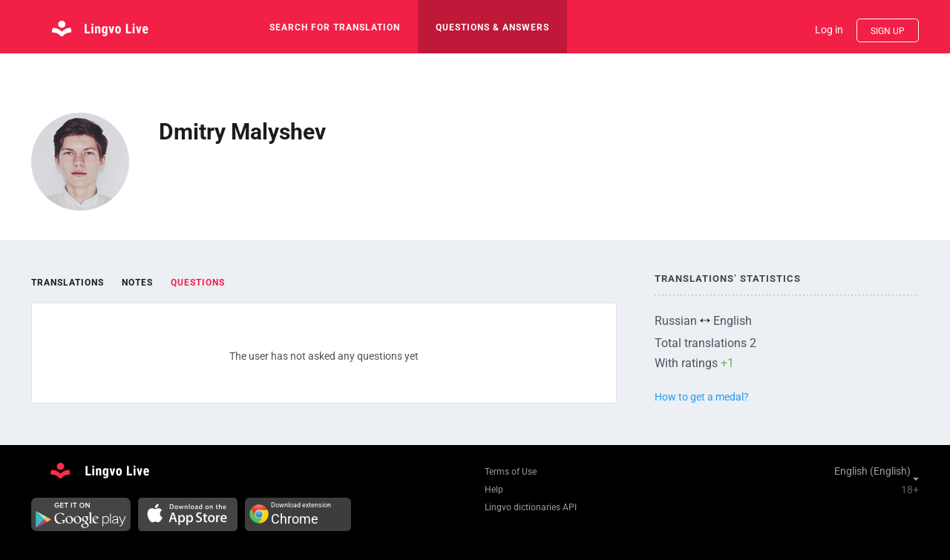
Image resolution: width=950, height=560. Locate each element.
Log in (829, 30)
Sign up (888, 31)
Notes (137, 283)
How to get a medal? (702, 397)
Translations (68, 283)
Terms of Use (511, 472)
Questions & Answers (492, 27)
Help (494, 490)
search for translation (335, 27)
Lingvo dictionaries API (531, 507)
